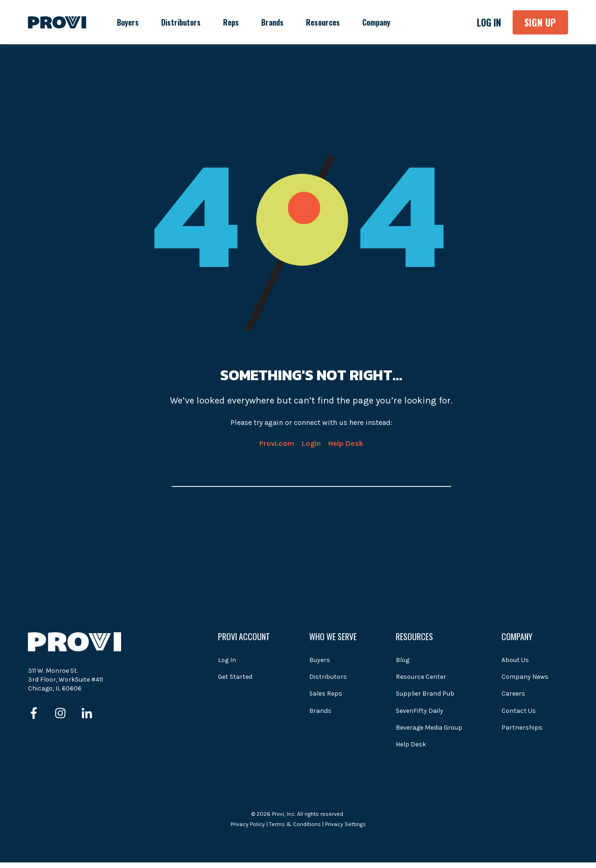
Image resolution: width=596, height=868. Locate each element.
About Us (515, 660)
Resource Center (421, 677)
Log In (227, 660)
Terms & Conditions (295, 824)
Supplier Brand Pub (425, 694)
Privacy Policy (248, 824)
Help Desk (346, 443)
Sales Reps (326, 694)
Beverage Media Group (429, 728)
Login (311, 443)
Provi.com (277, 443)
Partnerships (522, 728)
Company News (525, 677)
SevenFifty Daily (420, 711)
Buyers (320, 660)
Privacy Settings (345, 824)
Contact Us (519, 711)
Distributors (328, 677)
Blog (403, 660)
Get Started (235, 677)
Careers (513, 694)
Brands (320, 711)
